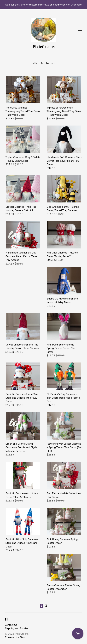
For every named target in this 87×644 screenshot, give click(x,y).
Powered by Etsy (15, 637)
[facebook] (6, 619)
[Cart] (78, 633)
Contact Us (11, 625)
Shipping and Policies (17, 628)
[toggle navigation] (80, 31)
